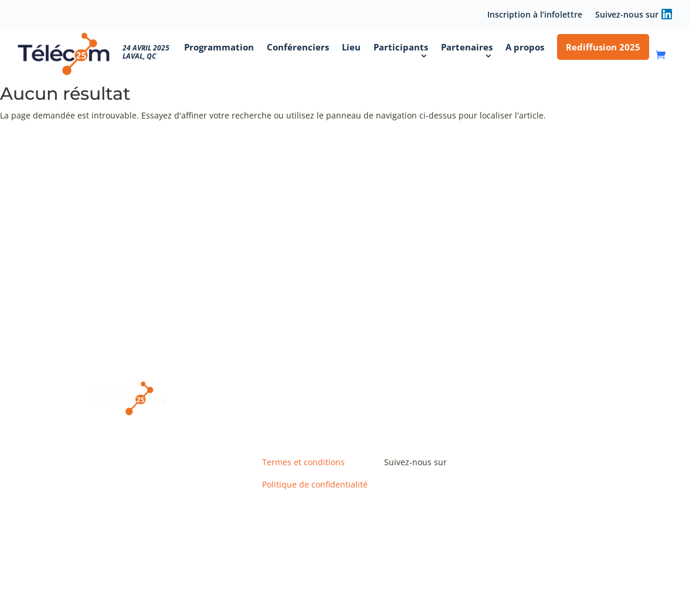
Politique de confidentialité (315, 484)
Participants (401, 47)
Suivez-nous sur (627, 15)
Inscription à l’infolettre (535, 15)
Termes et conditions (303, 462)
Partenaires (467, 47)
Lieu (351, 47)
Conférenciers (298, 47)
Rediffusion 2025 (603, 47)
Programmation (219, 47)
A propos (525, 47)
